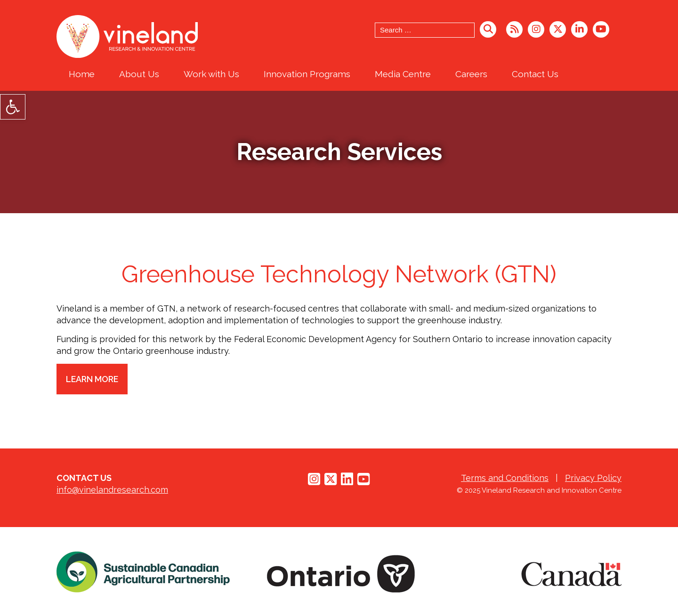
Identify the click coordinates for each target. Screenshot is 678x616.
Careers (471, 74)
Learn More (93, 379)
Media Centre (403, 74)
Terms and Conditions (505, 478)
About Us (139, 74)
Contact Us (535, 74)
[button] (13, 107)
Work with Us (211, 74)
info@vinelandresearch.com (112, 490)
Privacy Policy (593, 478)
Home (82, 74)
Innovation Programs (307, 74)
